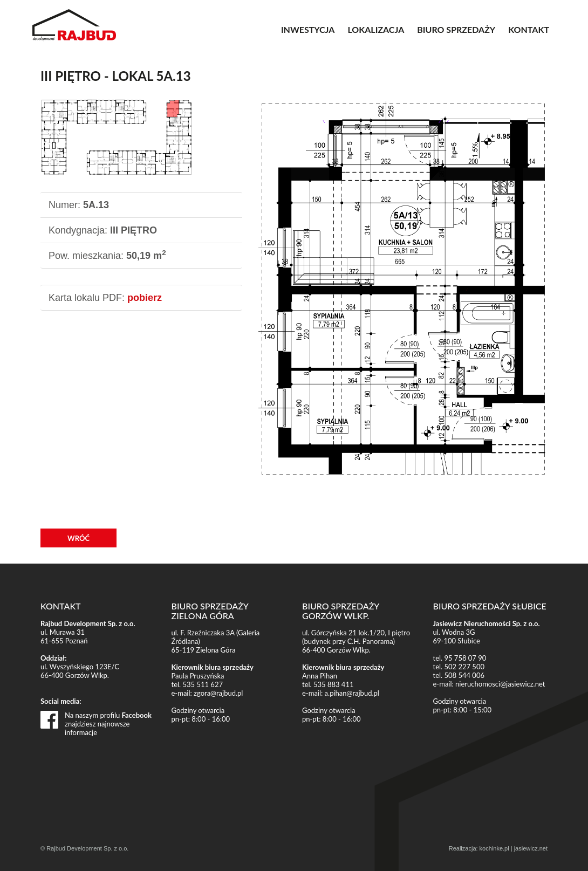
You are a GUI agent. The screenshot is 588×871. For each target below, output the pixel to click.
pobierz (145, 298)
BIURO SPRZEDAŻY (456, 29)
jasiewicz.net (531, 848)
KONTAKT (529, 29)
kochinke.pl (494, 848)
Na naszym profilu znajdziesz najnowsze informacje (108, 720)
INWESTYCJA (308, 29)
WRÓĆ (78, 538)
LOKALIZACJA (376, 29)
